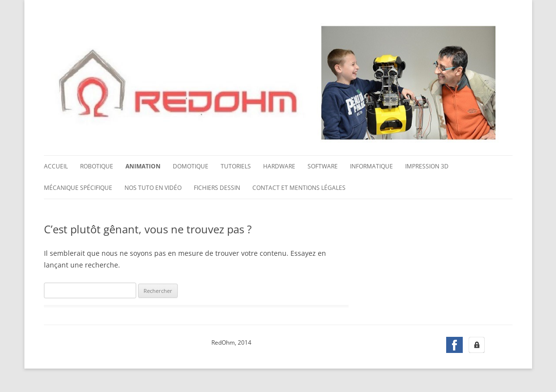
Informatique (371, 166)
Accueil (56, 166)
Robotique (97, 166)
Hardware (279, 166)
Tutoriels (236, 166)
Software (323, 166)
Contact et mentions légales (299, 188)
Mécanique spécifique (78, 188)
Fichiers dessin (217, 188)
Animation (143, 166)
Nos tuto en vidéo (153, 188)
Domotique (191, 166)
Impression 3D (427, 166)
